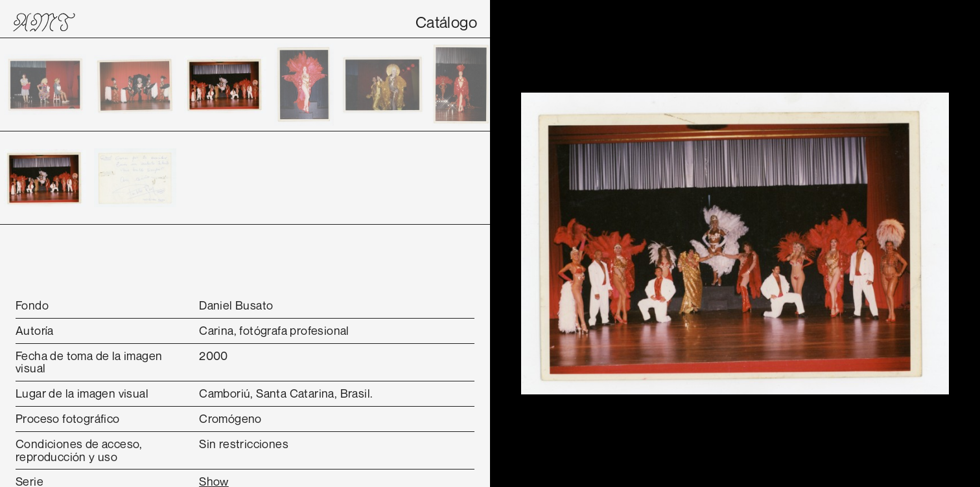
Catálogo (446, 22)
